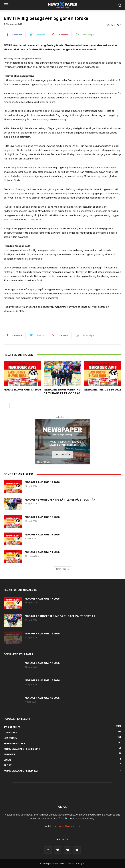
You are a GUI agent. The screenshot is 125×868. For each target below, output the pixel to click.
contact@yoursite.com (69, 826)
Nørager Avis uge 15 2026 (42, 534)
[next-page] (12, 405)
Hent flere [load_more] (63, 569)
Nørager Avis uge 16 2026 (103, 389)
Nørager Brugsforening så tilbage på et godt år (62, 391)
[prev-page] (6, 405)
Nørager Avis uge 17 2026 (22, 389)
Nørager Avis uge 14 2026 (42, 552)
